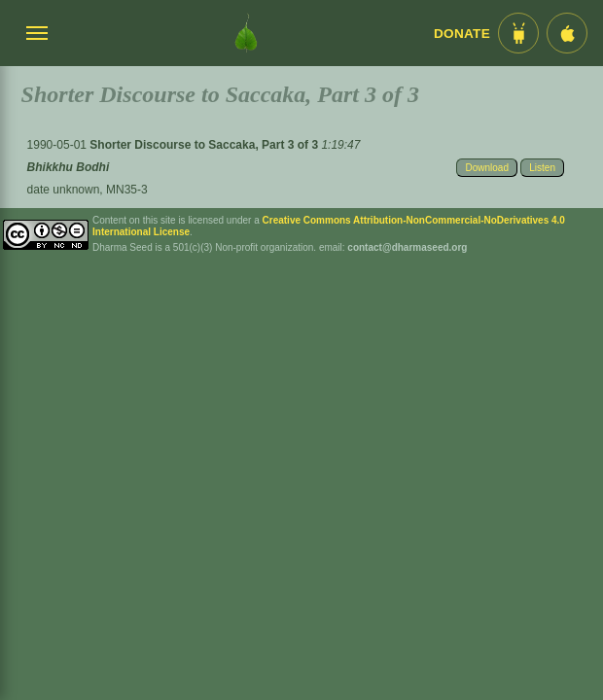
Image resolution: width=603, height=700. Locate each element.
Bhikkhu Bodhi (69, 167)
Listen (542, 168)
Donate (462, 34)
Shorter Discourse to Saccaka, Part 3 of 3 (205, 145)
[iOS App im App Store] (567, 33)
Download (486, 168)
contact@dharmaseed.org (407, 247)
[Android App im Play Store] (518, 33)
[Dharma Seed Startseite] (246, 33)
